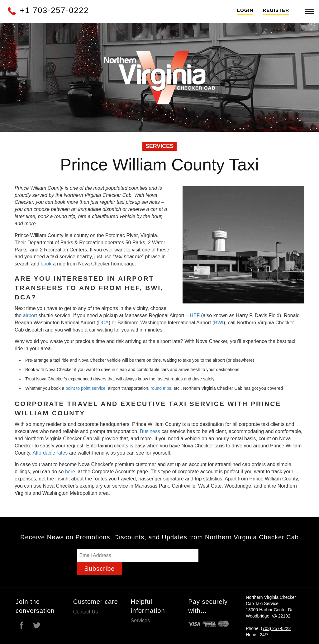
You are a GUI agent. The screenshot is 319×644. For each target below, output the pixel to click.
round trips (161, 388)
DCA (103, 323)
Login (245, 10)
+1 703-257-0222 (48, 10)
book (46, 264)
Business (150, 431)
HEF (195, 315)
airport (30, 315)
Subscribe (100, 569)
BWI (219, 323)
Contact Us (86, 612)
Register (276, 10)
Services (140, 620)
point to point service (85, 388)
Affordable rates (50, 453)
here (70, 472)
